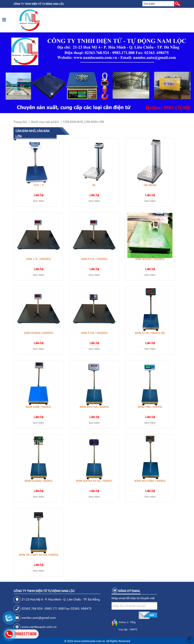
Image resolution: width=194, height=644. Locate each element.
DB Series (150, 185)
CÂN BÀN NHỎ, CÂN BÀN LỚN (84, 122)
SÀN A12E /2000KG (94, 259)
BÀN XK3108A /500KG (150, 481)
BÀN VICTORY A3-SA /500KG (39, 555)
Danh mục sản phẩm (45, 122)
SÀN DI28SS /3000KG (150, 259)
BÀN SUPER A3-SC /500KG (94, 481)
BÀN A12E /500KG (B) (150, 333)
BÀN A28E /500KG (39, 407)
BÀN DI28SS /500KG (39, 481)
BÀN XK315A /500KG (94, 407)
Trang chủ (20, 122)
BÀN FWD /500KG (150, 407)
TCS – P (39, 185)
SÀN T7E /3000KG (39, 259)
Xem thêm (39, 201)
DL (94, 185)
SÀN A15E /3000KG (94, 333)
